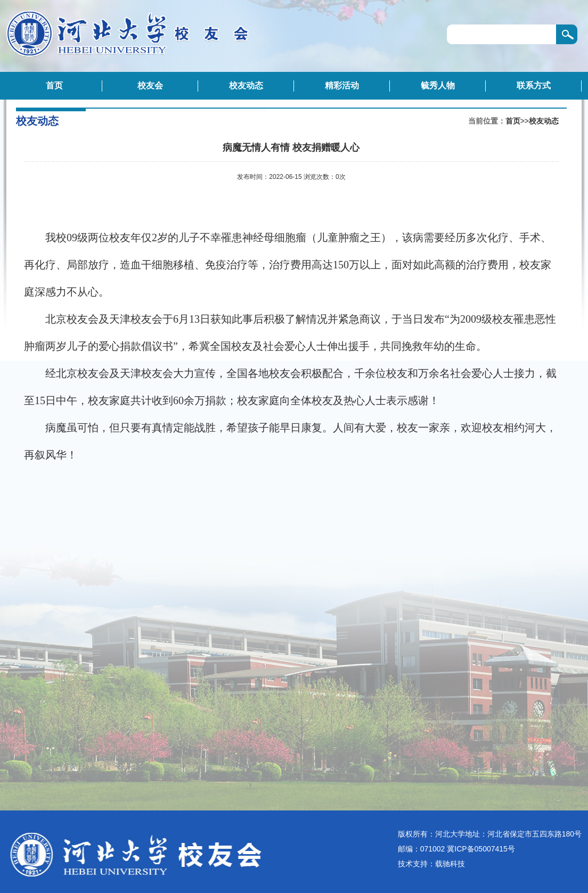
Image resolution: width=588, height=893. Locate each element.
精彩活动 (342, 85)
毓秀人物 (438, 85)
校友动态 (246, 85)
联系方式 (534, 85)
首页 (54, 85)
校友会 (150, 85)
